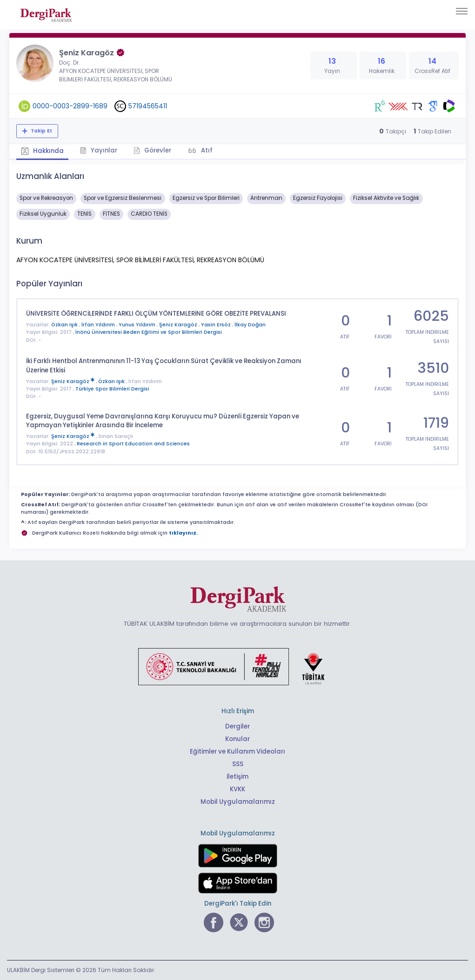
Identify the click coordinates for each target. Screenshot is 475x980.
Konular (237, 739)
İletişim (237, 777)
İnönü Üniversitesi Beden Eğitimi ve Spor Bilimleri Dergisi (149, 332)
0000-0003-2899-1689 (70, 106)
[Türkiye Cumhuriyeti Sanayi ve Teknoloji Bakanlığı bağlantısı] (237, 666)
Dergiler (237, 726)
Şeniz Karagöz (179, 325)
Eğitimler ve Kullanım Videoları (237, 752)
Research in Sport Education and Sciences (133, 444)
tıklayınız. (183, 533)
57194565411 (148, 106)
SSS (238, 764)
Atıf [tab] (206, 150)
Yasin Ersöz (217, 325)
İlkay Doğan (250, 325)
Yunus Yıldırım (138, 325)
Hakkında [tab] (42, 151)
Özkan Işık (65, 325)
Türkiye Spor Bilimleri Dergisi (112, 389)
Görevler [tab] (152, 150)
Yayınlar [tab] (99, 150)
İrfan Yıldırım (99, 325)
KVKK (237, 789)
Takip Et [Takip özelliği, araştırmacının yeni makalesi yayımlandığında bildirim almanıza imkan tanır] (41, 131)
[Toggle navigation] (462, 11)
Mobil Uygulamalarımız (238, 802)
